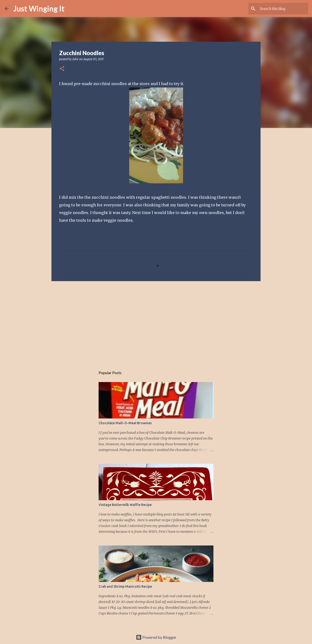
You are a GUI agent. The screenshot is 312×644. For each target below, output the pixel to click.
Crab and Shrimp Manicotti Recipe (125, 586)
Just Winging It (39, 9)
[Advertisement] (156, 322)
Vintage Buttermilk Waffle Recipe (125, 505)
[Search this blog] (283, 9)
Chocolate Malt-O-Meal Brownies (125, 423)
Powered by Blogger (156, 637)
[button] (62, 69)
